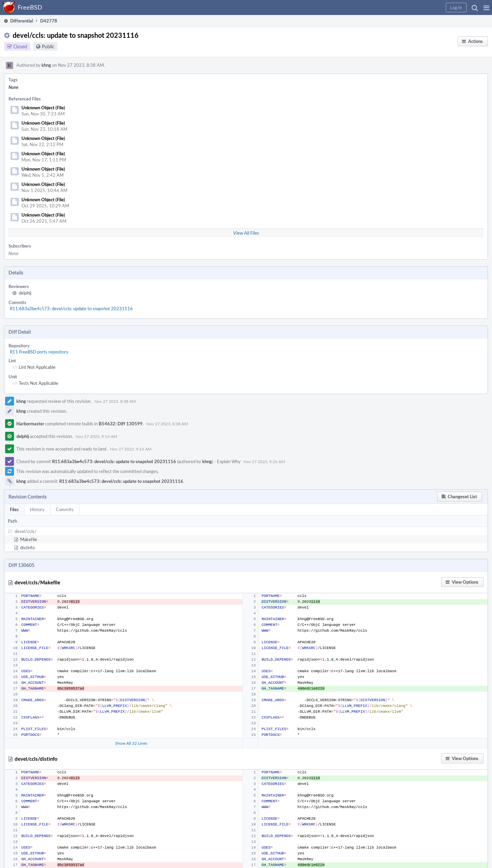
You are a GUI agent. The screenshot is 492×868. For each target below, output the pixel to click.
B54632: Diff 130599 (121, 424)
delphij (25, 293)
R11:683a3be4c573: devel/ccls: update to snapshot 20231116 (71, 309)
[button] (486, 7)
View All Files (246, 233)
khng (46, 65)
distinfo (27, 548)
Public (48, 46)
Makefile (29, 539)
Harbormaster (30, 424)
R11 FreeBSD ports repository (39, 352)
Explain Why (229, 461)
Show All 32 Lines (131, 743)
